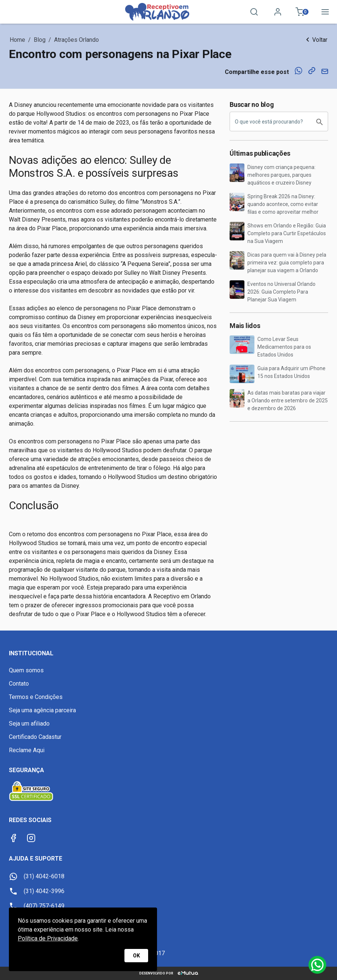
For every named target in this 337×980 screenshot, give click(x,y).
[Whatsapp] (317, 965)
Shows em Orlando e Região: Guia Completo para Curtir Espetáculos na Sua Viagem (287, 233)
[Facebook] (13, 838)
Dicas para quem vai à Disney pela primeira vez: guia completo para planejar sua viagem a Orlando (287, 263)
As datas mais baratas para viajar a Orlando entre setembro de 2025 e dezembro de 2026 (288, 401)
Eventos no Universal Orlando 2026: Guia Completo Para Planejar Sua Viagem (281, 292)
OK (136, 956)
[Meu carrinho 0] (301, 12)
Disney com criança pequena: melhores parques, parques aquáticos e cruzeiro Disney (281, 175)
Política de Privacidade (48, 938)
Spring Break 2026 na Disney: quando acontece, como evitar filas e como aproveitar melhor (283, 204)
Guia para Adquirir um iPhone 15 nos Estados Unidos (291, 372)
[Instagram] (31, 838)
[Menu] (325, 12)
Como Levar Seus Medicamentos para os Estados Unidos (284, 347)
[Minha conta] (278, 12)
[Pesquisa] (254, 12)
